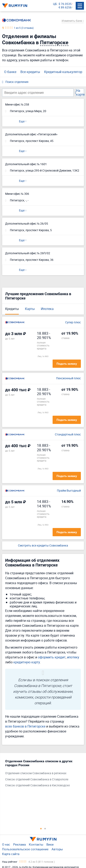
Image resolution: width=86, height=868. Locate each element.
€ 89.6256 (65, 8)
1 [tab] (41, 829)
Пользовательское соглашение (25, 849)
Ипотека (47, 309)
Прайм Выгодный (69, 491)
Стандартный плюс (68, 435)
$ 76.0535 (65, 4)
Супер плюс (73, 322)
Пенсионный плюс (68, 378)
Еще (22, 121)
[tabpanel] (41, 774)
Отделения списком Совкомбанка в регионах (36, 773)
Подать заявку (67, 364)
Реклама (19, 844)
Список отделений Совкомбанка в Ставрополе (37, 779)
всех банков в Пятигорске (25, 726)
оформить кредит (52, 657)
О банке (10, 72)
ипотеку (73, 657)
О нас (6, 844)
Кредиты (12, 309)
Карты (30, 309)
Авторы (57, 849)
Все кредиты (30, 72)
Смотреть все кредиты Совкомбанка (43, 546)
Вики (50, 844)
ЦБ (55, 4)
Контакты (36, 844)
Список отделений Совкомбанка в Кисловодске (37, 785)
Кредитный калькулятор (63, 72)
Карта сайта (11, 854)
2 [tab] (45, 829)
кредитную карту (27, 662)
